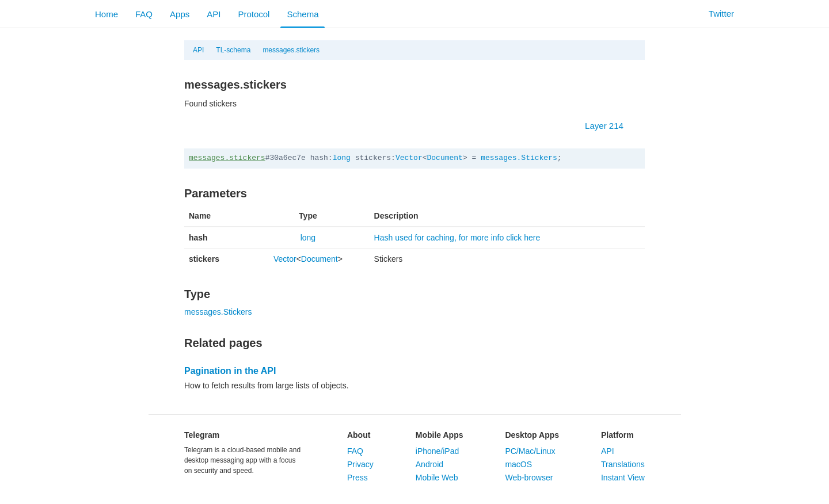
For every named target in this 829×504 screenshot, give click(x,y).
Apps (180, 14)
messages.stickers (291, 50)
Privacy (360, 464)
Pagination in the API (230, 371)
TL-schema (233, 50)
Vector (409, 158)
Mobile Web (437, 478)
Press (358, 478)
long (342, 158)
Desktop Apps (532, 435)
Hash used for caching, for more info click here (457, 238)
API (214, 14)
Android (429, 464)
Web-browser (529, 478)
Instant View (623, 478)
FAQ (144, 14)
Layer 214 (610, 126)
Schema (303, 14)
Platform (617, 435)
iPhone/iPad (438, 451)
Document (445, 158)
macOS (518, 464)
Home (107, 14)
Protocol (254, 14)
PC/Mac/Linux (530, 451)
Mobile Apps (440, 435)
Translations (623, 464)
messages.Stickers (519, 158)
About (359, 435)
